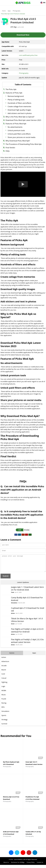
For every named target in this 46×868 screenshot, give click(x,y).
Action (13, 616)
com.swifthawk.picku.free (28, 55)
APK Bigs (14, 27)
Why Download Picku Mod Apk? (18, 141)
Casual (4, 681)
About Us (6, 865)
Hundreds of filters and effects (19, 103)
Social (13, 627)
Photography (16, 11)
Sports (4, 718)
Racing (4, 706)
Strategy (4, 723)
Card (3, 677)
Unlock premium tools (16, 130)
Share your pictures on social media (21, 137)
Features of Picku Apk (14, 93)
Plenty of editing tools (16, 100)
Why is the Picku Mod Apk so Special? (20, 117)
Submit (6, 579)
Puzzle (4, 702)
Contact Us (40, 865)
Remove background (16, 96)
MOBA (4, 694)
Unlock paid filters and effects (19, 134)
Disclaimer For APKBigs (18, 865)
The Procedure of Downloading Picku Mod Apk (24, 144)
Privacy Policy (31, 865)
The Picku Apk (11, 89)
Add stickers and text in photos (20, 113)
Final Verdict (10, 148)
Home (4, 11)
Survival (4, 727)
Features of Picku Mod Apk (16, 124)
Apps (9, 11)
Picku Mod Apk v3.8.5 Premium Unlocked (13, 14)
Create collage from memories (19, 106)
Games (12, 656)
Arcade (4, 669)
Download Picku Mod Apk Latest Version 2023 (23, 120)
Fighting (4, 685)
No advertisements (15, 127)
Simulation (14, 606)
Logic (3, 689)
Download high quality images (19, 110)
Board (4, 673)
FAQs (8, 151)
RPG (3, 710)
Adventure (5, 664)
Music (4, 698)
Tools (13, 595)
